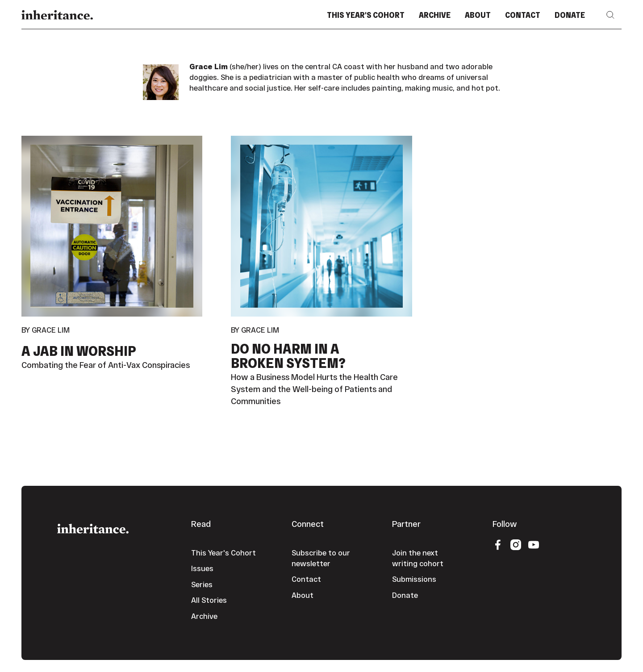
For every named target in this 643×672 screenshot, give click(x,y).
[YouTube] (534, 544)
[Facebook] (498, 544)
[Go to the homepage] (93, 528)
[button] (610, 15)
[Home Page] (57, 15)
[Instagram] (516, 544)
